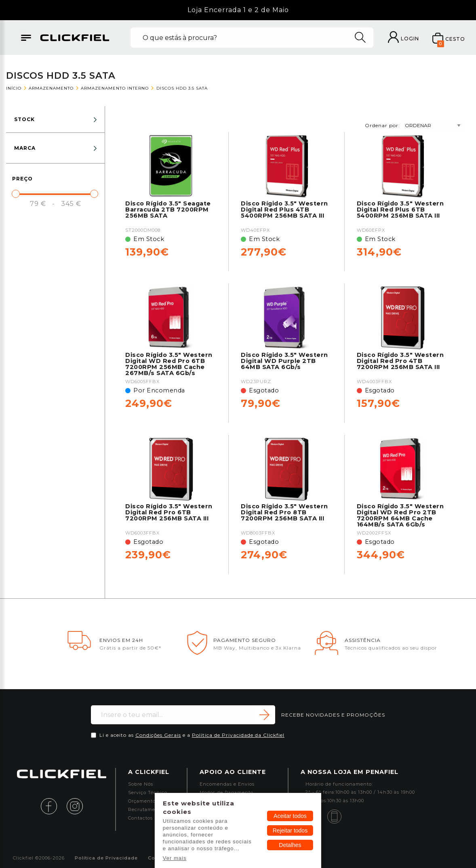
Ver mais (175, 858)
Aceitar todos (290, 816)
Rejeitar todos (290, 830)
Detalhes (290, 845)
